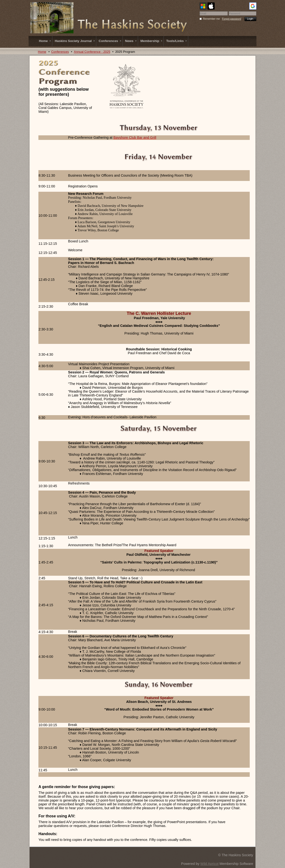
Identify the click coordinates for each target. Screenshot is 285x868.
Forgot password (232, 19)
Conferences (60, 52)
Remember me (211, 19)
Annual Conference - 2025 (92, 52)
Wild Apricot (209, 864)
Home (42, 52)
